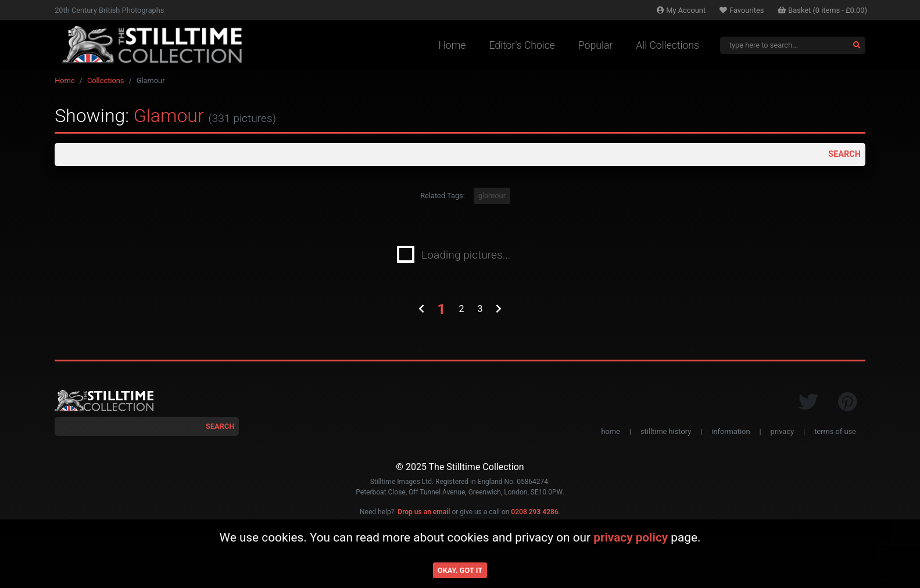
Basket (822, 10)
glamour (492, 200)
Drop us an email (424, 515)
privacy (782, 435)
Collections (106, 80)
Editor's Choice (522, 45)
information (731, 435)
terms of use (835, 435)
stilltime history (666, 435)
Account (681, 10)
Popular (595, 45)
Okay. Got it (460, 570)
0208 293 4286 (534, 515)
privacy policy (631, 537)
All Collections (667, 45)
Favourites (742, 10)
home (610, 435)
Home (452, 45)
